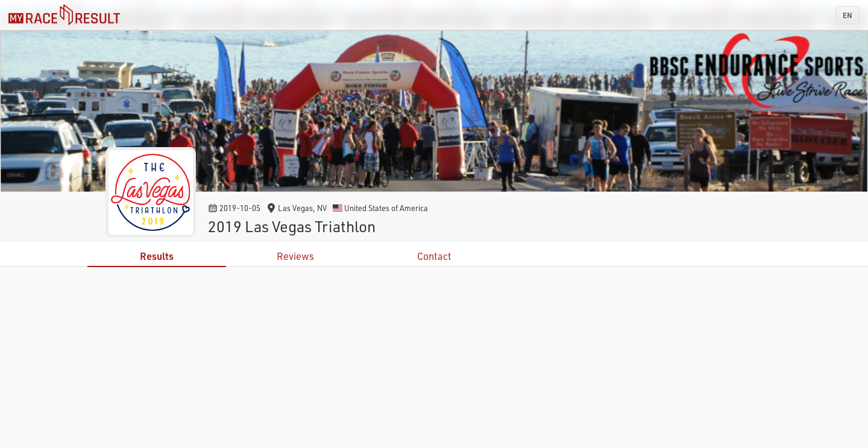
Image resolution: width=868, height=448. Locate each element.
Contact (434, 256)
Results (157, 256)
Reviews (295, 256)
